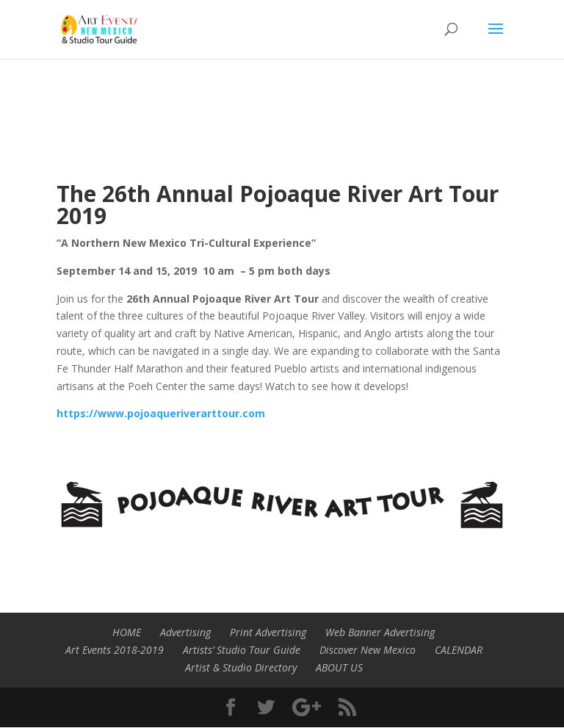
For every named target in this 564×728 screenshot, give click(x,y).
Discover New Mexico (368, 650)
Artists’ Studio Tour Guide (242, 650)
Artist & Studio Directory (241, 667)
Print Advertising (268, 632)
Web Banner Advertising (380, 632)
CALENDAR (459, 650)
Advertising (185, 632)
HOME (127, 632)
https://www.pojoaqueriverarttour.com (161, 413)
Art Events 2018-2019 (115, 650)
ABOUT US (339, 667)
